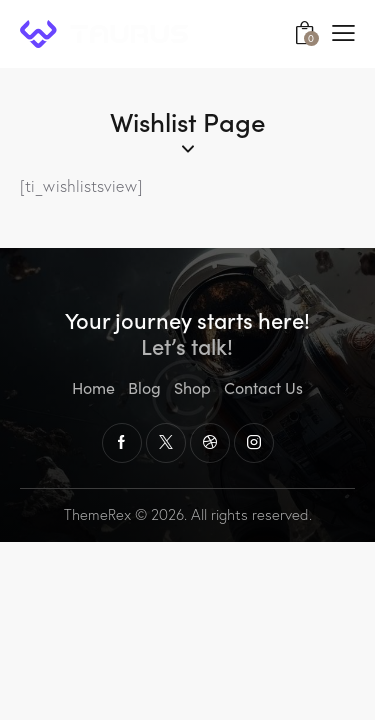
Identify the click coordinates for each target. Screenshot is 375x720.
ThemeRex (97, 514)
